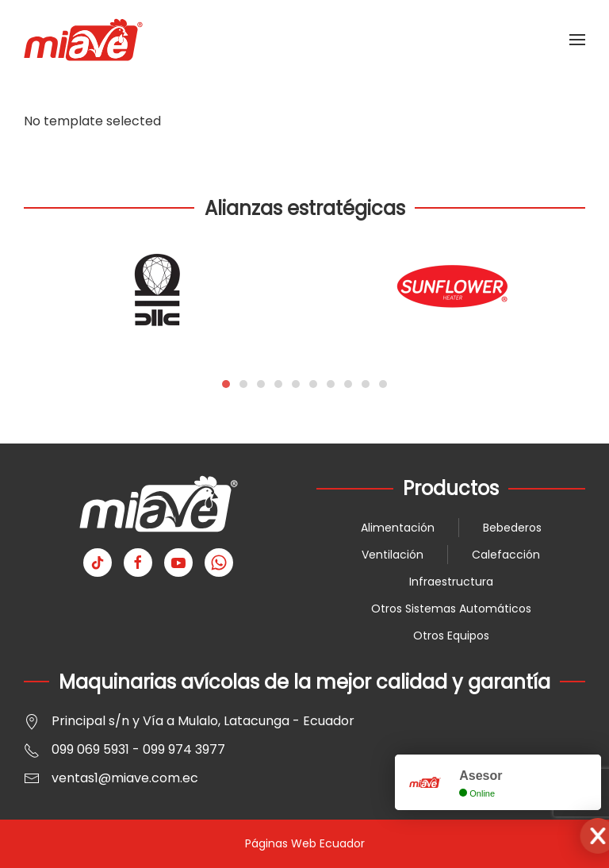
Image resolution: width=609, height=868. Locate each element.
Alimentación (398, 528)
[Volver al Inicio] (83, 40)
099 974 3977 (184, 749)
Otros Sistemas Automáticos (451, 609)
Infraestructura (451, 582)
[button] (577, 40)
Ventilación (393, 555)
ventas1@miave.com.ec (125, 778)
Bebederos (512, 528)
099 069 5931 (90, 749)
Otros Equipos (451, 636)
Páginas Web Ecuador (305, 843)
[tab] (226, 384)
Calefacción (506, 555)
